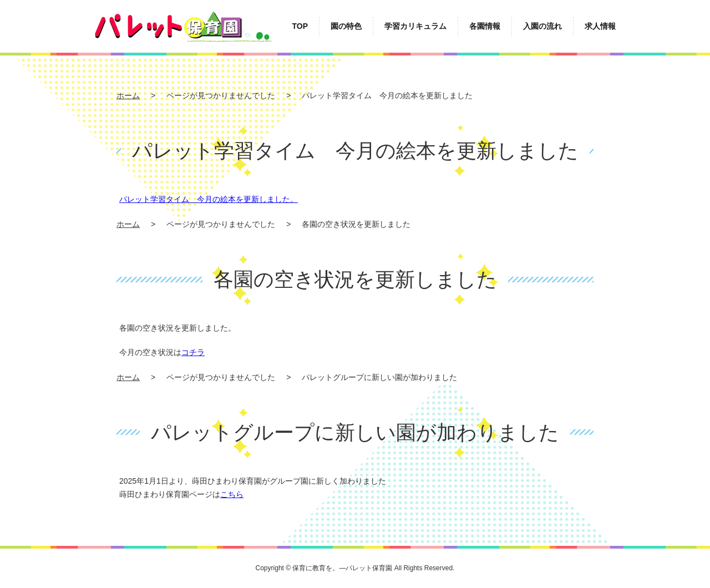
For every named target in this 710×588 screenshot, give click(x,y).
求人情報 (600, 26)
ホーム (128, 95)
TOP (300, 26)
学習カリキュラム (415, 26)
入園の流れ (542, 26)
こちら (232, 494)
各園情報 (485, 26)
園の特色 (346, 26)
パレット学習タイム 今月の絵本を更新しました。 (209, 199)
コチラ (193, 352)
